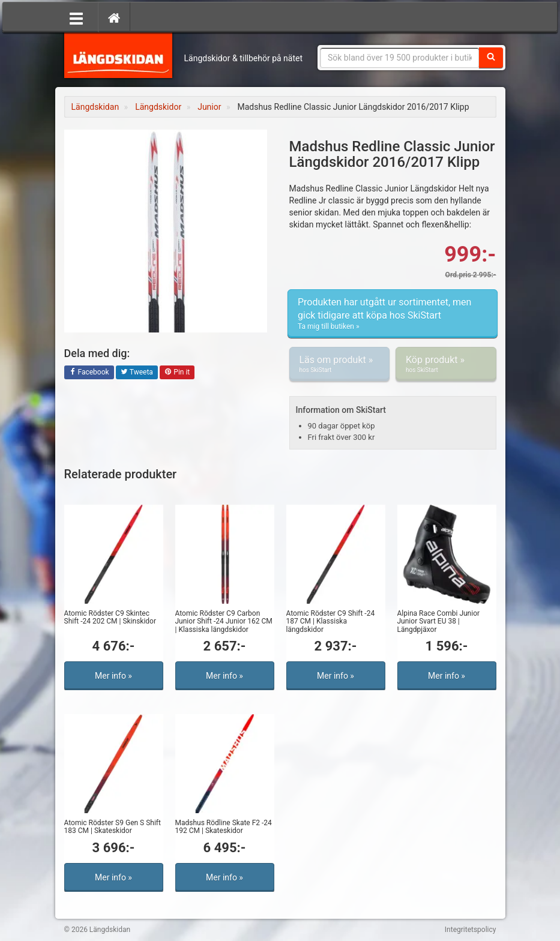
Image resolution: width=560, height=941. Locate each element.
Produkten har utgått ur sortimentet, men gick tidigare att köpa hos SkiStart (393, 314)
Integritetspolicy (471, 930)
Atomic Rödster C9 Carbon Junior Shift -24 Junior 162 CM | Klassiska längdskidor (224, 621)
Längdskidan (118, 54)
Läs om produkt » (340, 364)
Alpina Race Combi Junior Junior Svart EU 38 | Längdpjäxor (439, 621)
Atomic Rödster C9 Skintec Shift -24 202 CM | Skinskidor (110, 617)
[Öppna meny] (76, 17)
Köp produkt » (446, 364)
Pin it (177, 373)
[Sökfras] (400, 58)
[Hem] (114, 17)
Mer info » (113, 676)
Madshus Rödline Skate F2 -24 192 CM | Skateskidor (224, 827)
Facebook (89, 373)
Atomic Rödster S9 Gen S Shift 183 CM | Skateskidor (113, 827)
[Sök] (491, 58)
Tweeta (137, 373)
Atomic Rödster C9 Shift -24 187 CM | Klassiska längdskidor (331, 621)
